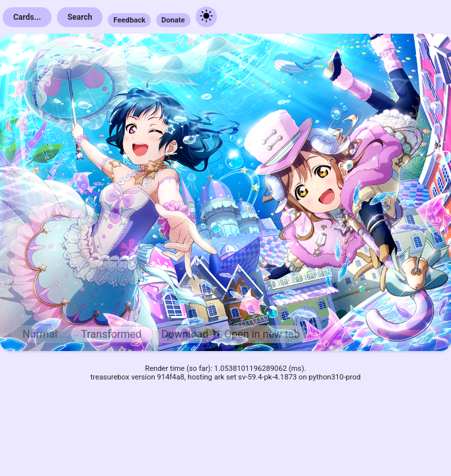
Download (185, 334)
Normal (40, 334)
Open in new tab (262, 334)
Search (80, 17)
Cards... (27, 17)
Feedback (129, 20)
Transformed (112, 334)
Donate (173, 20)
